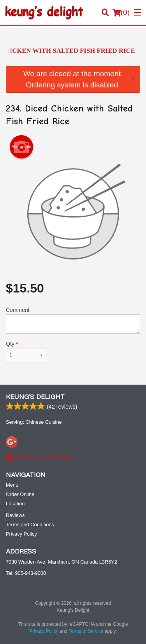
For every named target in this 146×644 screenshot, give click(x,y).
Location (15, 504)
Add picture (22, 147)
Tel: (26, 573)
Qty (26, 352)
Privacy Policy (21, 534)
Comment (73, 320)
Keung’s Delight (35, 397)
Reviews (15, 515)
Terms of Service (86, 631)
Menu (12, 485)
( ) (121, 12)
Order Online (20, 494)
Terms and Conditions (30, 525)
